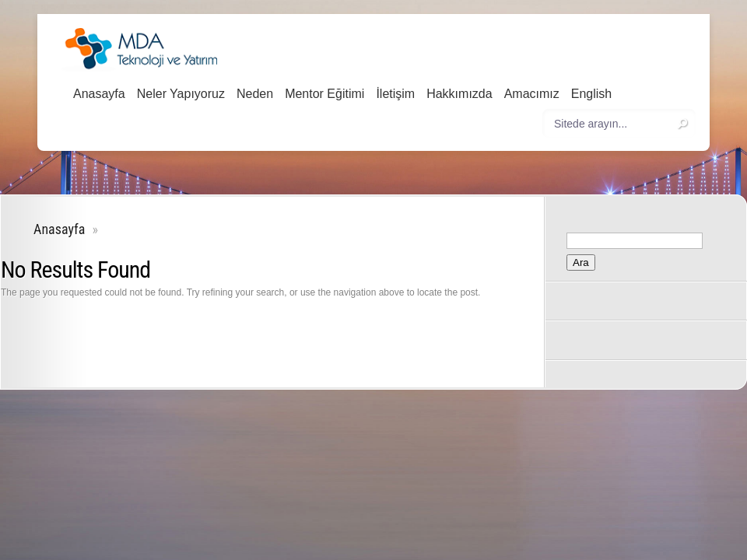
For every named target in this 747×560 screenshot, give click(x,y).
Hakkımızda (459, 94)
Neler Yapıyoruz (181, 94)
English (591, 94)
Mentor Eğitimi (324, 94)
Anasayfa (99, 94)
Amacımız (532, 94)
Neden (255, 94)
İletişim (395, 94)
